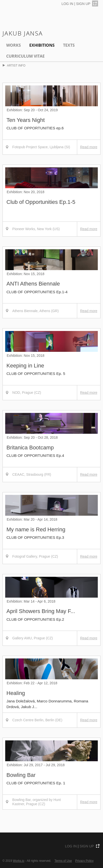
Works (14, 45)
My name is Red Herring (36, 529)
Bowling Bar (21, 775)
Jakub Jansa (23, 33)
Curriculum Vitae (25, 56)
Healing (16, 693)
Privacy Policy (84, 861)
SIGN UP (83, 4)
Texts (69, 45)
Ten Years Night (26, 120)
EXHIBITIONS (42, 45)
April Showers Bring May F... (41, 611)
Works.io (19, 861)
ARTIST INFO (14, 66)
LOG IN (67, 4)
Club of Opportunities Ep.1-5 (41, 202)
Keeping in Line (25, 366)
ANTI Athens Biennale (33, 284)
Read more (89, 147)
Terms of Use (63, 861)
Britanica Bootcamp (30, 448)
